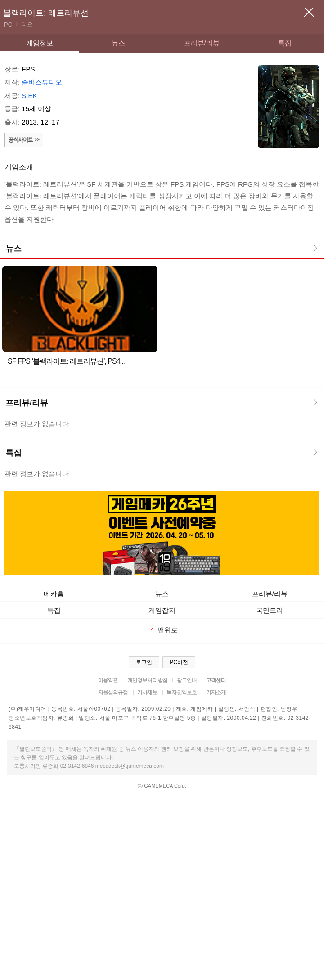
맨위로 (164, 630)
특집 (285, 43)
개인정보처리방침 (147, 680)
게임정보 (40, 43)
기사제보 (147, 692)
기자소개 (216, 692)
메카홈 (54, 594)
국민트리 (270, 610)
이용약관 (108, 680)
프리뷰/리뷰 (202, 43)
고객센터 (216, 680)
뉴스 (118, 43)
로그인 (144, 662)
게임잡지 (162, 610)
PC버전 (179, 662)
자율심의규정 (113, 692)
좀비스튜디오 (42, 82)
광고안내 (187, 680)
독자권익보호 (182, 692)
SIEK (29, 96)
